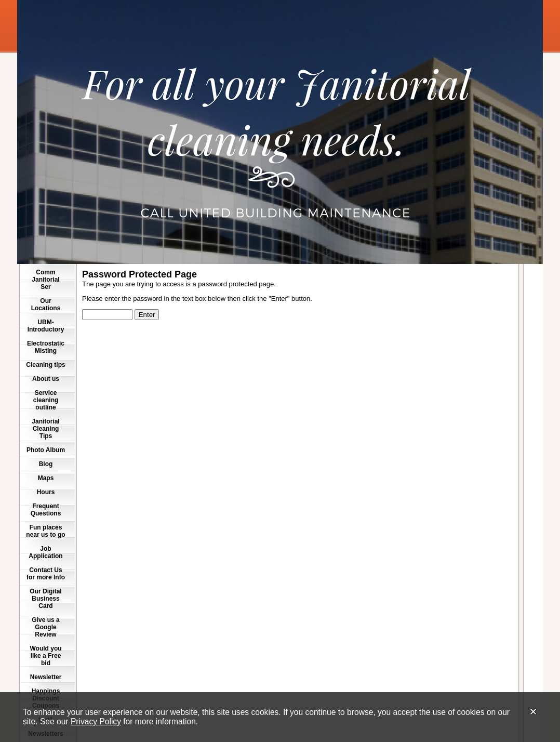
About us (46, 379)
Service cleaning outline (46, 400)
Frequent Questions (46, 510)
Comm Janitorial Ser (45, 280)
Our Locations (46, 304)
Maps (46, 478)
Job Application (45, 552)
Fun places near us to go (45, 531)
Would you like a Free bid (45, 656)
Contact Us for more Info (46, 574)
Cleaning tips (45, 365)
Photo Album (46, 450)
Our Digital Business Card (45, 599)
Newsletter (46, 677)
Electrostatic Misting (46, 347)
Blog (46, 464)
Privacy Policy (96, 721)
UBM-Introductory (46, 326)
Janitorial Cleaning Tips (45, 429)
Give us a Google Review (45, 627)
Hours (46, 492)
